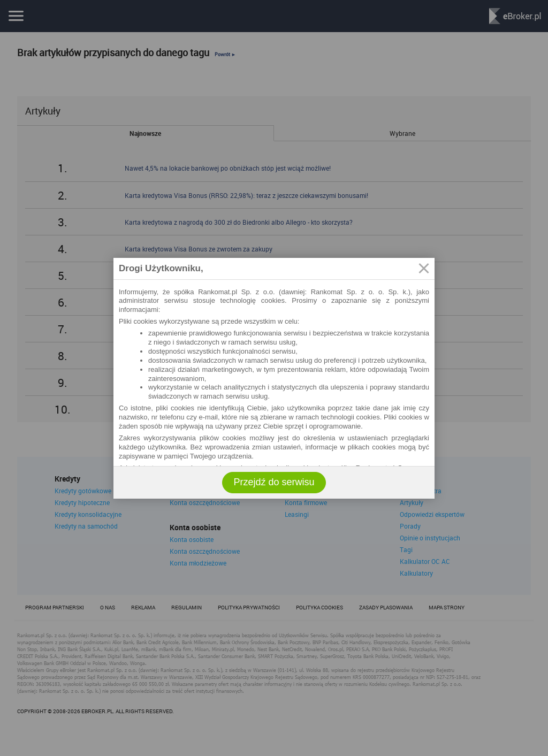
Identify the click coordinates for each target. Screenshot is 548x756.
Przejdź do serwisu (274, 482)
